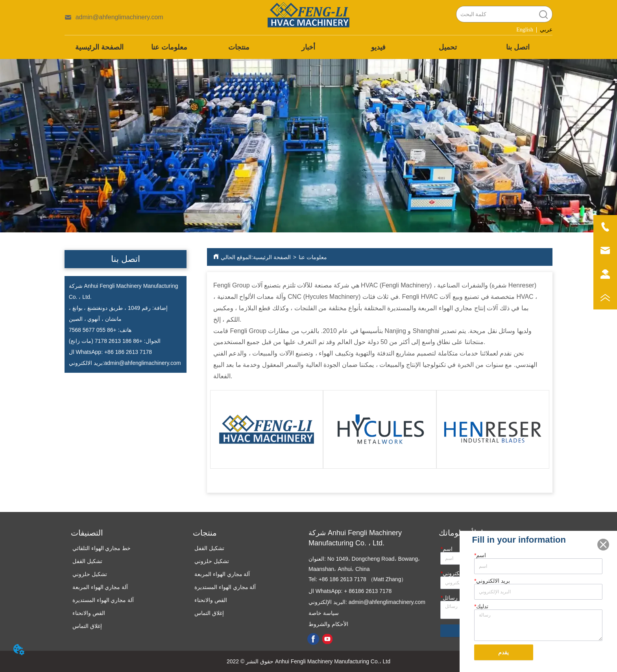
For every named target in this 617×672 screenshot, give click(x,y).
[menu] (309, 47)
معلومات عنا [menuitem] (169, 47)
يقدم (503, 653)
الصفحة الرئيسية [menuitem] (99, 47)
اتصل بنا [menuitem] (518, 47)
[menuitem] (239, 47)
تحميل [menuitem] (448, 47)
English (525, 30)
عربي (546, 29)
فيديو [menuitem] (378, 47)
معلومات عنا (313, 257)
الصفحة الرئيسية (272, 257)
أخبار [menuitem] (308, 47)
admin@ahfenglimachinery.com (142, 363)
